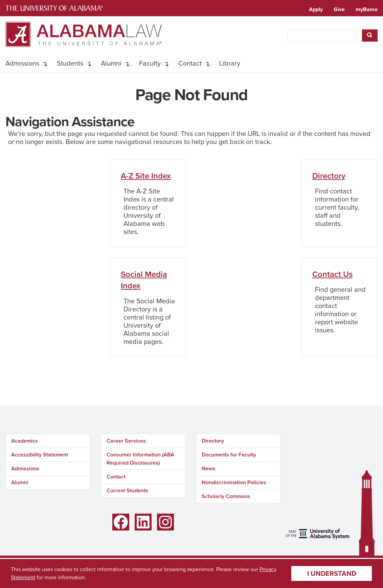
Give (339, 9)
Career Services (126, 441)
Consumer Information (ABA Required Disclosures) (140, 459)
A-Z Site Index (146, 176)
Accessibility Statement (40, 455)
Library (230, 63)
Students (70, 63)
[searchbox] (325, 36)
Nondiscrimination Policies (234, 482)
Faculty (150, 63)
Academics (25, 441)
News (209, 468)
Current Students (127, 490)
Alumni (111, 63)
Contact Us (332, 274)
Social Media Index (144, 280)
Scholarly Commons (226, 496)
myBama (367, 9)
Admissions (22, 63)
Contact (190, 63)
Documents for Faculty (229, 455)
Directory (329, 176)
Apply (316, 9)
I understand (332, 573)
